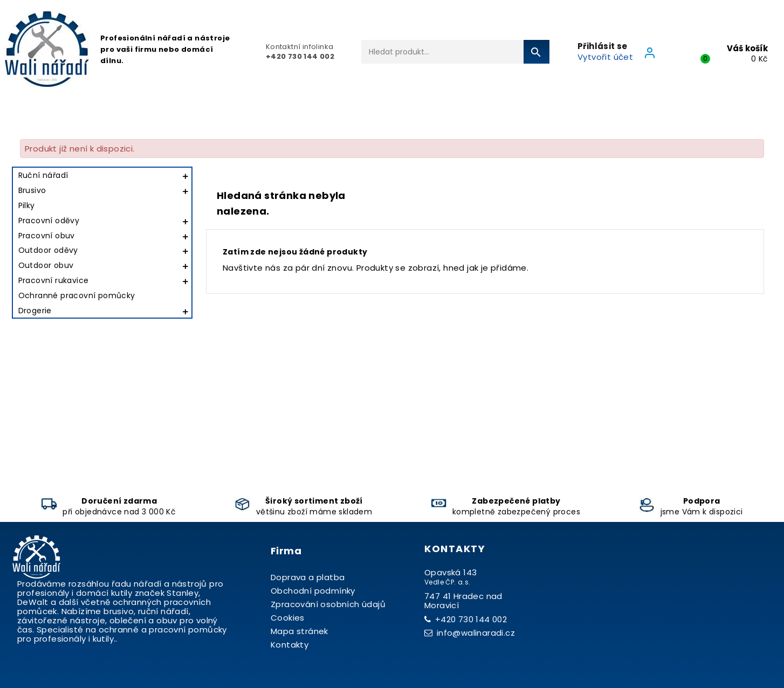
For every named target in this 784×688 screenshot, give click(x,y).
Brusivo (32, 190)
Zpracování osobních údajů (328, 604)
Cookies (288, 618)
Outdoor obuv (46, 265)
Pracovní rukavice (54, 280)
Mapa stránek (300, 631)
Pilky (27, 205)
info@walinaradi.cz (476, 633)
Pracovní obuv (47, 236)
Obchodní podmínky (313, 591)
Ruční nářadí (43, 175)
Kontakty (290, 645)
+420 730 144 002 (471, 619)
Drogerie (35, 311)
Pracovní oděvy (49, 221)
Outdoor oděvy (48, 250)
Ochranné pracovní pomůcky (77, 295)
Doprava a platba (308, 577)
